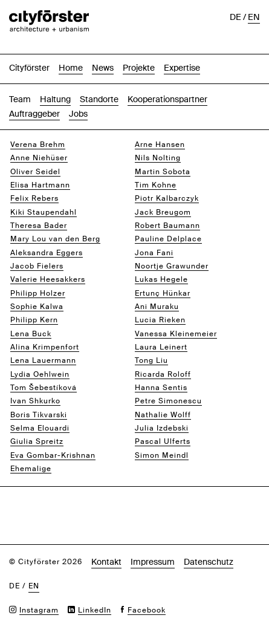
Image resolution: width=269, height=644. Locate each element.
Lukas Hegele (161, 279)
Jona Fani (154, 253)
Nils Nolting (158, 158)
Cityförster (29, 68)
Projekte (139, 68)
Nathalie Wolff (163, 415)
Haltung (55, 99)
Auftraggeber (34, 114)
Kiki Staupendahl (44, 212)
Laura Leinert (161, 347)
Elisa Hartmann (40, 185)
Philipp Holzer (38, 293)
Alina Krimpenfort (45, 347)
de (235, 17)
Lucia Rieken (160, 320)
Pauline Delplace (168, 239)
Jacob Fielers (37, 266)
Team (20, 99)
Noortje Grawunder (172, 266)
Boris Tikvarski (39, 415)
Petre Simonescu (168, 401)
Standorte (99, 99)
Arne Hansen (160, 145)
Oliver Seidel (35, 172)
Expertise (182, 68)
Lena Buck (31, 334)
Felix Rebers (34, 198)
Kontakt (106, 562)
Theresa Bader (39, 226)
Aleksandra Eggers (47, 253)
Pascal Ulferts (163, 441)
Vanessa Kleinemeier (176, 334)
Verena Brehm (38, 145)
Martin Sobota (163, 172)
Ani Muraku (157, 307)
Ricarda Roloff (163, 374)
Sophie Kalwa (37, 307)
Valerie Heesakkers (48, 279)
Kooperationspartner (167, 99)
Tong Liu (151, 360)
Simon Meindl (162, 455)
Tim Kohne (156, 185)
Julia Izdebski (162, 428)
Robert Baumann (167, 226)
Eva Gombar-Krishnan (53, 455)
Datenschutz (209, 562)
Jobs (78, 114)
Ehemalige (31, 469)
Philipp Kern (34, 320)
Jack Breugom (163, 212)
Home (71, 68)
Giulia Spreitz (37, 441)
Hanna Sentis (161, 388)
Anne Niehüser (39, 158)
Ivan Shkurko (35, 401)
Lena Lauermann (43, 360)
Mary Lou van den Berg (55, 239)
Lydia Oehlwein (40, 374)
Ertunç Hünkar (163, 293)
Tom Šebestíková (44, 388)
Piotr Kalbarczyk (167, 198)
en (254, 17)
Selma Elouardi (40, 428)
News (103, 68)
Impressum (153, 562)
